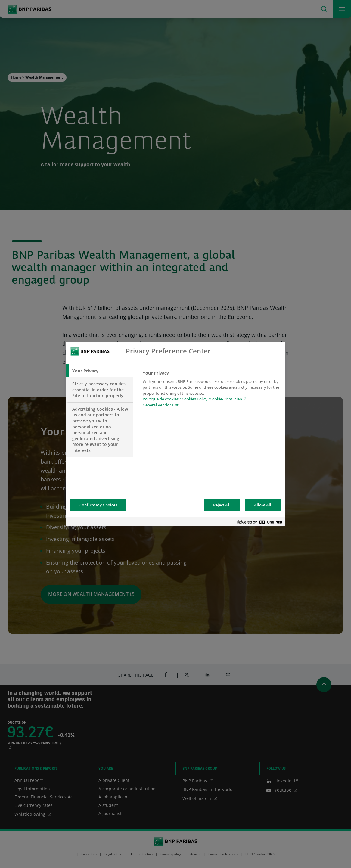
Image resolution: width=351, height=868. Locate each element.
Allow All (263, 505)
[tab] (99, 371)
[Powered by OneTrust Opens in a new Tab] (259, 522)
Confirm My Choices (98, 505)
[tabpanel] (211, 391)
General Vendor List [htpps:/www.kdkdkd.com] (161, 405)
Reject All (222, 505)
